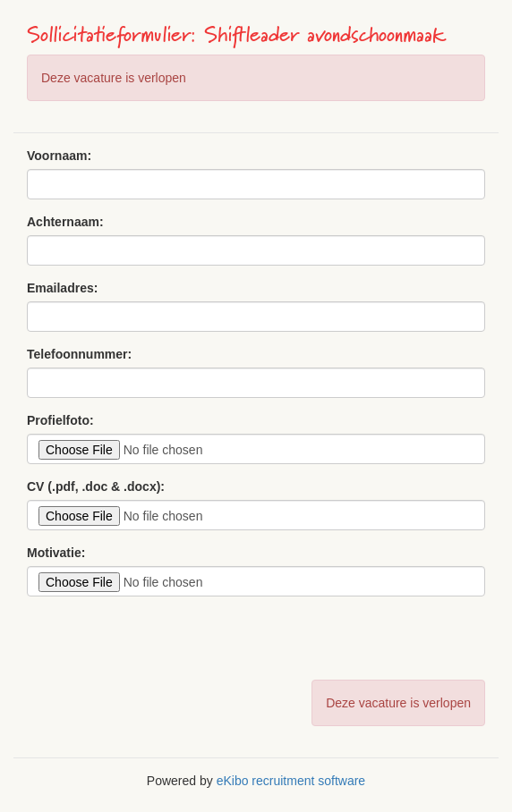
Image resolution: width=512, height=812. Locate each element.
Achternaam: (65, 222)
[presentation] (163, 645)
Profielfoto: (60, 420)
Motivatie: (56, 553)
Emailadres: (62, 288)
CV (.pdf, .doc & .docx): (96, 486)
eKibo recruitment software (291, 781)
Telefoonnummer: (79, 354)
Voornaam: (59, 156)
